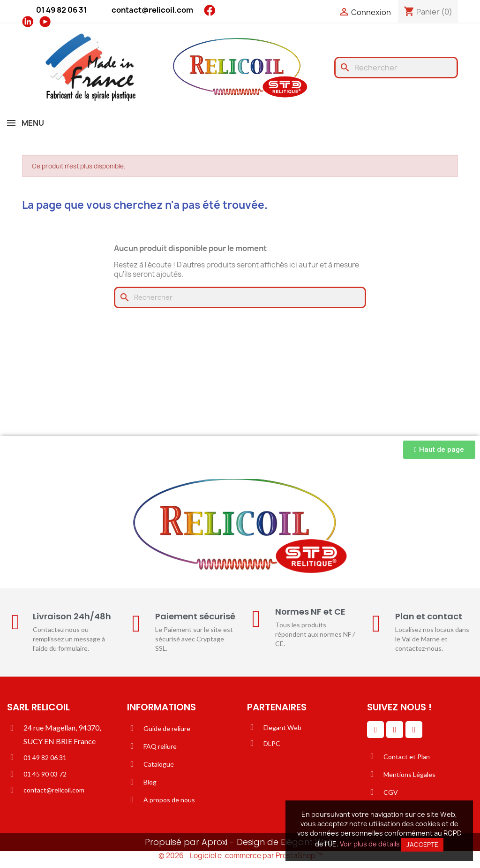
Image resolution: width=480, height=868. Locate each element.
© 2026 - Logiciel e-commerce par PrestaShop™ (240, 856)
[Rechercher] (396, 68)
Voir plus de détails (370, 844)
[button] (439, 450)
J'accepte (422, 845)
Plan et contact (429, 616)
